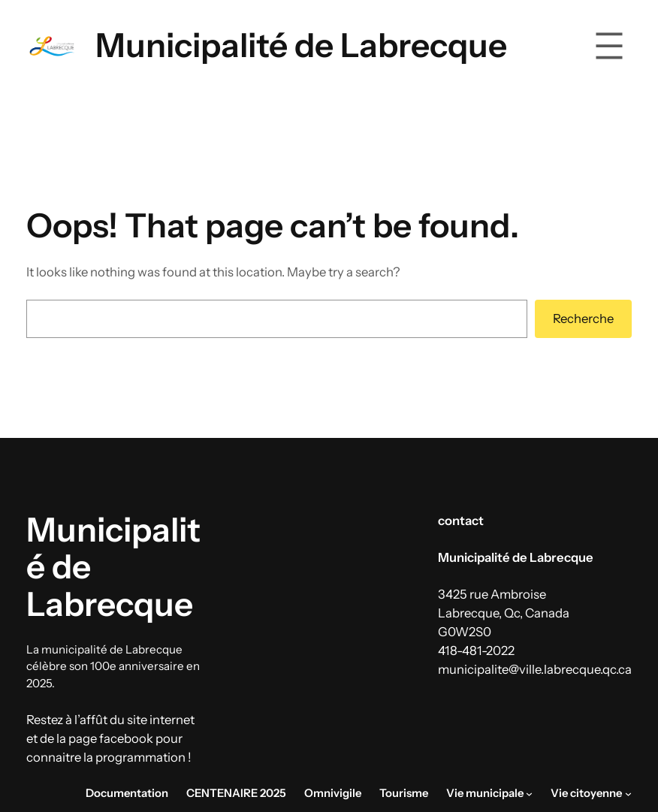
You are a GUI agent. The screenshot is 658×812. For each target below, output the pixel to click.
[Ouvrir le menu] (609, 46)
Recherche (583, 318)
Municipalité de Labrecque (301, 45)
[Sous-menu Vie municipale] (529, 794)
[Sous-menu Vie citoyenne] (628, 794)
